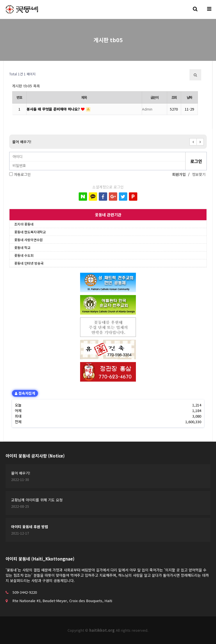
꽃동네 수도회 (24, 255)
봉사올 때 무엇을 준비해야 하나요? (54, 109)
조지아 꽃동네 (24, 224)
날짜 (189, 97)
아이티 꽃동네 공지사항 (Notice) (35, 456)
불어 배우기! (22, 142)
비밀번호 (10, 152)
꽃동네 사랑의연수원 (28, 240)
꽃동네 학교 (22, 247)
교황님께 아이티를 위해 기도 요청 (37, 500)
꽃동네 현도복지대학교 (30, 232)
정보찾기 (199, 174)
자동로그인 (22, 174)
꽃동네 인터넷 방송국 (29, 263)
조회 (174, 97)
